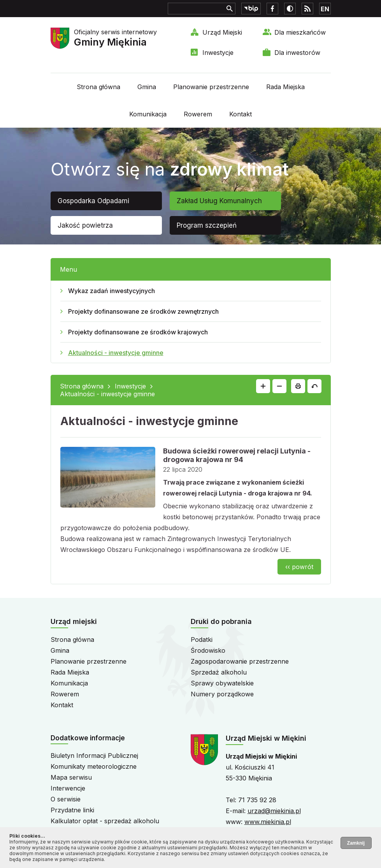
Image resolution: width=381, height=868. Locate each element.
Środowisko (208, 650)
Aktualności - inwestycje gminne (116, 353)
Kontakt (241, 114)
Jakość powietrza (85, 225)
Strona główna (98, 87)
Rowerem (198, 114)
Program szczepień (207, 225)
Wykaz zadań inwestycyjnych (111, 291)
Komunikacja (148, 114)
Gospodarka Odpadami (93, 201)
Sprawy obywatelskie (222, 683)
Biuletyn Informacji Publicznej (94, 756)
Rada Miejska (285, 87)
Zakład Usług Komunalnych (219, 201)
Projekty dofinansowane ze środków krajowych (138, 332)
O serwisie (66, 799)
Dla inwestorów (297, 53)
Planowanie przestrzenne (211, 87)
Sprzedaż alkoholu (219, 672)
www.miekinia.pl (268, 822)
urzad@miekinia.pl (274, 811)
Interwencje (68, 788)
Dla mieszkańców (300, 32)
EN (325, 9)
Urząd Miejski (222, 32)
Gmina (147, 87)
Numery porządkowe (222, 694)
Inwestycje (218, 53)
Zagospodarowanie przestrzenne (240, 661)
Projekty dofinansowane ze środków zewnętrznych (143, 311)
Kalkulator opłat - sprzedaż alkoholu (105, 821)
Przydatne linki (72, 810)
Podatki (202, 640)
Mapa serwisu (71, 777)
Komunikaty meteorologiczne (94, 766)
